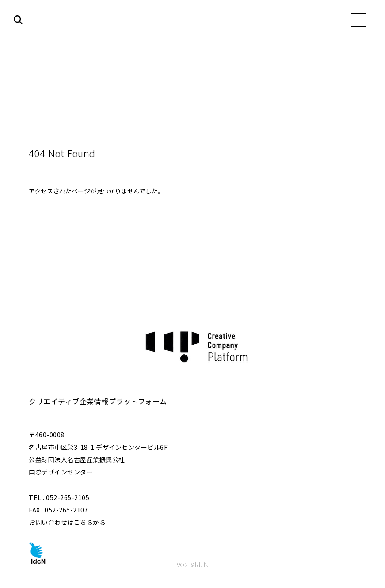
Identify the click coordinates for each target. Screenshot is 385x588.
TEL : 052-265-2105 (59, 497)
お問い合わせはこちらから (67, 522)
